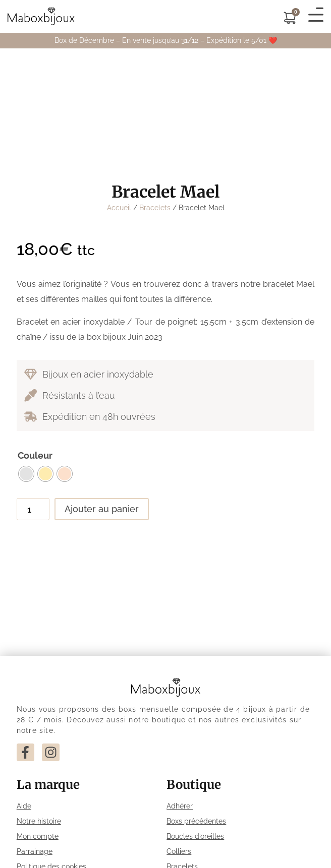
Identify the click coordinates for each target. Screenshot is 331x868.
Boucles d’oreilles (195, 836)
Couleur (35, 456)
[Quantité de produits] (33, 509)
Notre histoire (39, 821)
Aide (24, 806)
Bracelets (155, 208)
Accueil (119, 208)
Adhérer (180, 806)
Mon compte (38, 836)
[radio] (26, 474)
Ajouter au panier (102, 509)
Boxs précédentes (196, 821)
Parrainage (35, 851)
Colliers (179, 851)
